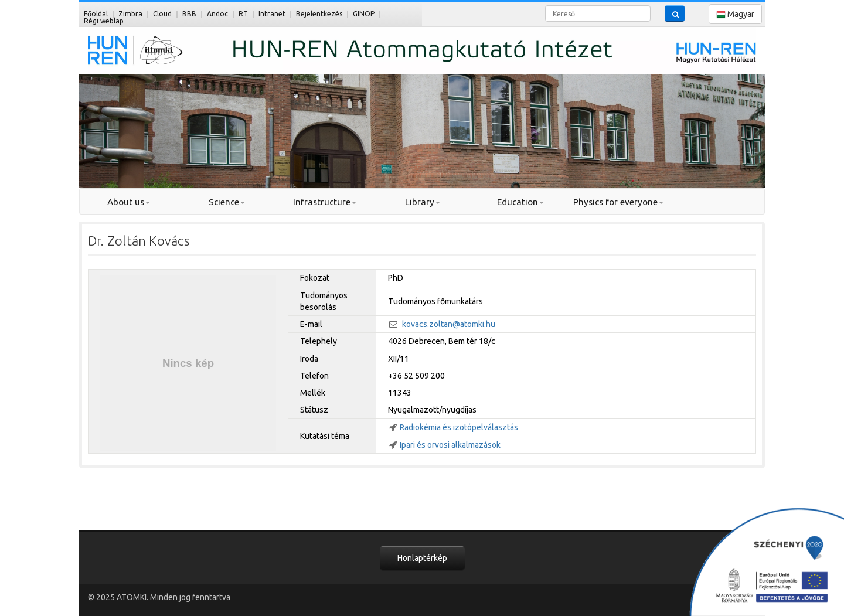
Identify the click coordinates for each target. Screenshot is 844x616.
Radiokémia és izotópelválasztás (459, 427)
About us (129, 202)
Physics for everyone (618, 202)
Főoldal (96, 14)
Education (520, 202)
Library (423, 202)
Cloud (162, 14)
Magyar (735, 14)
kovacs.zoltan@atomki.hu (449, 324)
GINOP (364, 14)
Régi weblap (104, 21)
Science (227, 202)
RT (243, 14)
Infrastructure (325, 202)
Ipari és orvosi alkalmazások (450, 445)
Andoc (217, 14)
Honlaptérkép (422, 558)
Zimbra (130, 14)
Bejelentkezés (319, 14)
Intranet (272, 14)
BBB (189, 14)
